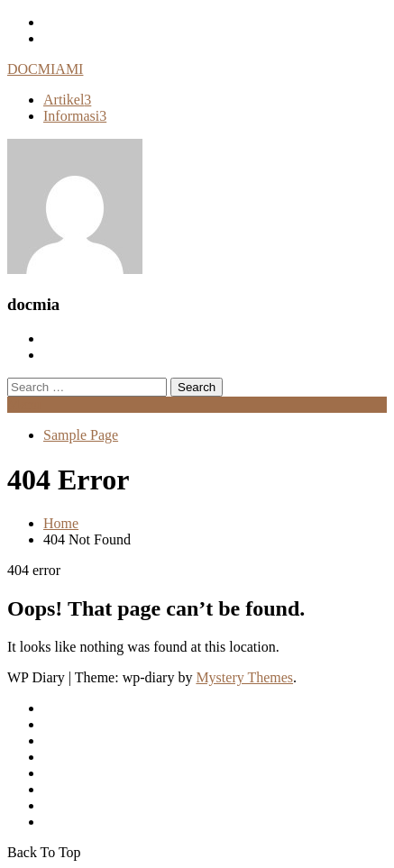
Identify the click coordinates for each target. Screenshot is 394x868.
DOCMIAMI (45, 69)
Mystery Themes (244, 677)
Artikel (67, 100)
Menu (24, 404)
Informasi (75, 116)
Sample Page (81, 435)
